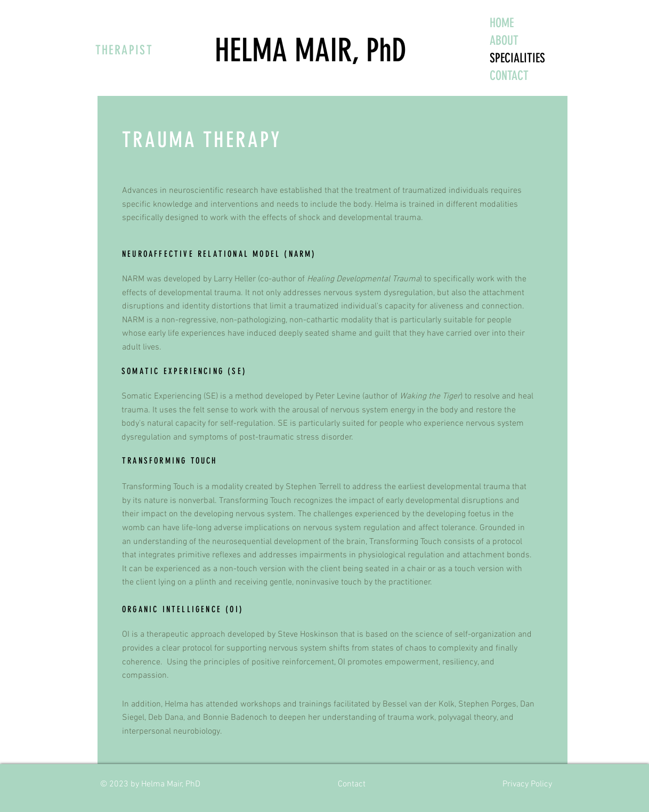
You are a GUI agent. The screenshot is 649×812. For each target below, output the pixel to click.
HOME (502, 23)
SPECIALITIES (517, 58)
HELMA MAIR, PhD (311, 50)
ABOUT (504, 40)
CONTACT (509, 76)
